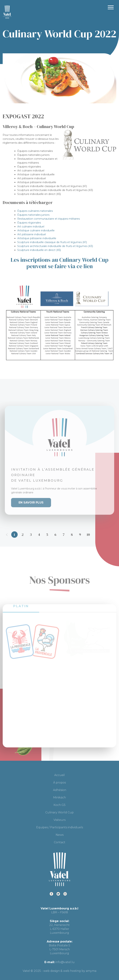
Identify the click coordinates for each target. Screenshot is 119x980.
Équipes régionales (29, 223)
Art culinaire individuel (31, 227)
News (60, 835)
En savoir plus (31, 499)
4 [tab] (39, 535)
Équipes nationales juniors (33, 215)
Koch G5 (59, 805)
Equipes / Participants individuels (60, 827)
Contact (60, 842)
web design (52, 971)
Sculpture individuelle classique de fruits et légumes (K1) (52, 242)
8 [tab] (72, 535)
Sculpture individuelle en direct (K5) (39, 250)
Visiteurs (59, 820)
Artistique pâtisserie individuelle (37, 238)
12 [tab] (105, 535)
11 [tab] (97, 535)
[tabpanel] (59, 457)
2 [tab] (23, 535)
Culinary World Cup (59, 812)
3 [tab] (31, 535)
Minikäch (59, 797)
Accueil (59, 775)
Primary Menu (111, 7)
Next (112, 535)
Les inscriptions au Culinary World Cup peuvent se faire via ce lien (60, 263)
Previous (7, 535)
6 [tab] (55, 535)
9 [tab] (80, 535)
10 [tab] (88, 535)
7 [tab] (64, 535)
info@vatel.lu (65, 962)
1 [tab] (14, 535)
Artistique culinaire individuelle (36, 230)
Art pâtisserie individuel (32, 234)
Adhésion (60, 790)
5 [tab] (47, 535)
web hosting (72, 971)
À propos (59, 783)
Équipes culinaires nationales (35, 211)
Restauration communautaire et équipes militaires (49, 219)
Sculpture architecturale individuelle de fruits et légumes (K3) (55, 246)
